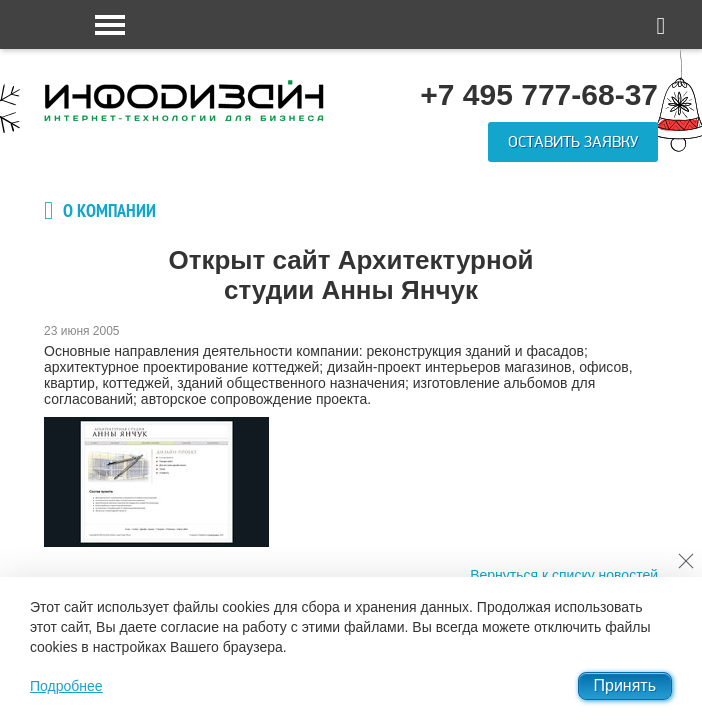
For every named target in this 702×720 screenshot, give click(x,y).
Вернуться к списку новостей (564, 575)
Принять (625, 685)
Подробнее (66, 686)
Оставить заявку (573, 142)
